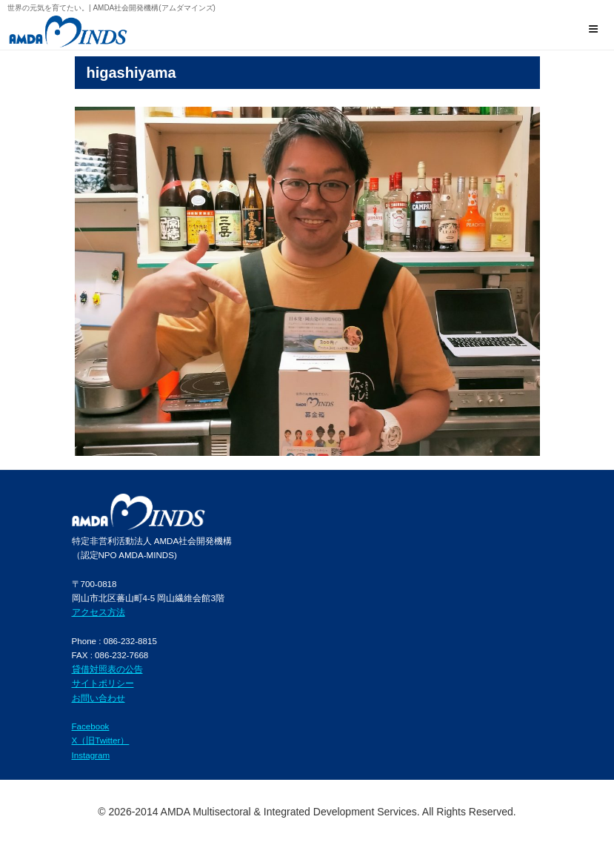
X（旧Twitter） (101, 740)
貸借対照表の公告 (107, 669)
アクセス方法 (99, 612)
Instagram (91, 755)
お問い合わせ (99, 698)
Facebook (91, 726)
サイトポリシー (103, 683)
